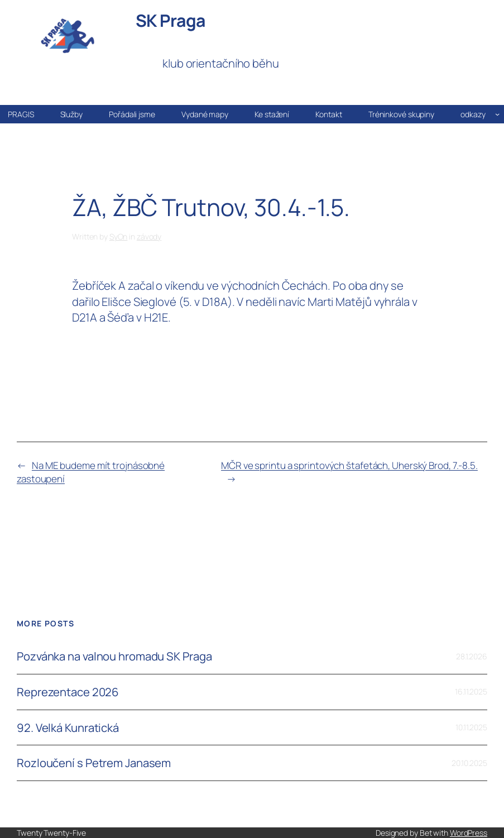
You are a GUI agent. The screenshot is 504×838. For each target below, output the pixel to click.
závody (149, 236)
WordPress (469, 833)
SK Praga (171, 20)
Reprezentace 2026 (68, 692)
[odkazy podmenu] (497, 114)
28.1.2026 (472, 656)
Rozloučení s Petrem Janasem (94, 763)
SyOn (119, 236)
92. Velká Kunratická (68, 728)
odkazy (473, 114)
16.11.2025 (471, 691)
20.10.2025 (469, 763)
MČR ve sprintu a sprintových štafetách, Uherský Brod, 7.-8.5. (349, 465)
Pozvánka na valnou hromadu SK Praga (114, 656)
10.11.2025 (471, 727)
